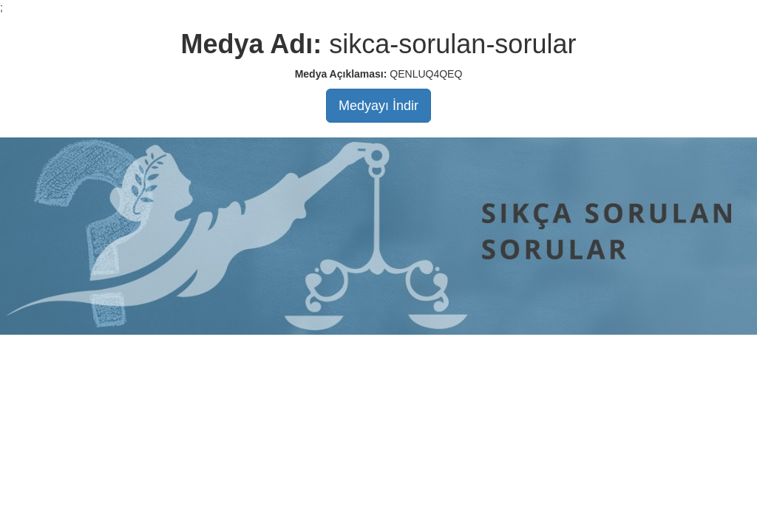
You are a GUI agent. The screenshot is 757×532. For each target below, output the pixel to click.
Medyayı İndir (378, 106)
